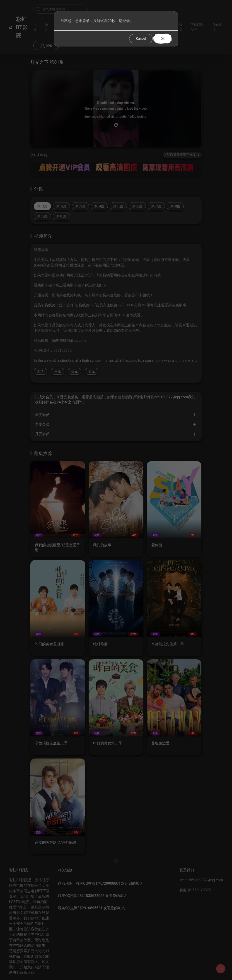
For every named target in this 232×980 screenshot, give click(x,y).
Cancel (141, 39)
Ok (163, 39)
